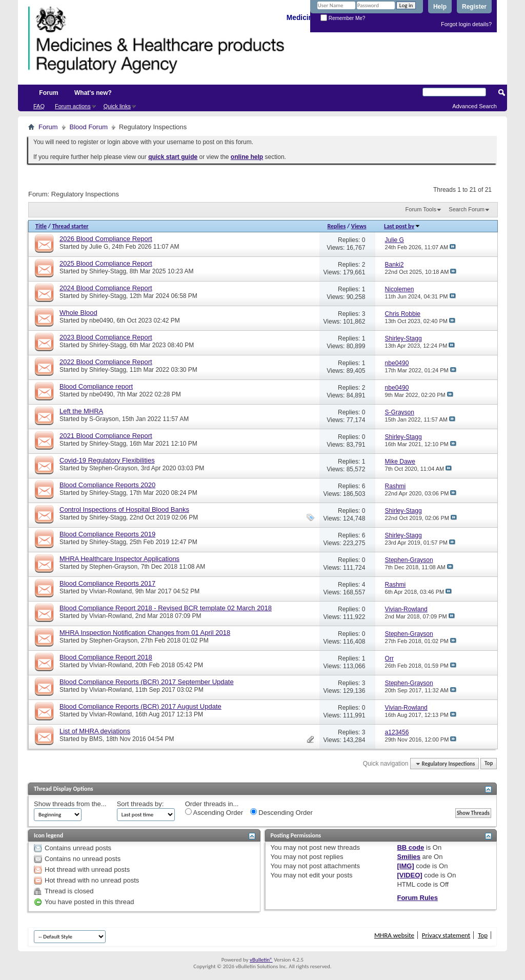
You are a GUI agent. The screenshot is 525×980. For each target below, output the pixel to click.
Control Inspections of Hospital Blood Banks (124, 509)
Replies (336, 226)
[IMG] (405, 866)
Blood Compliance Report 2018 (106, 657)
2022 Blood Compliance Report (106, 362)
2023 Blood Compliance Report (106, 337)
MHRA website (394, 935)
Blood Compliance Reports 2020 (107, 485)
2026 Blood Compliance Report (106, 239)
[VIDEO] (409, 875)
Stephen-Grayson (113, 468)
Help (440, 7)
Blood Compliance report (96, 386)
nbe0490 (101, 321)
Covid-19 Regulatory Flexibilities (107, 460)
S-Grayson (104, 419)
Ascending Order (214, 812)
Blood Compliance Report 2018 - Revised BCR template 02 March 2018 (166, 608)
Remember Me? (343, 18)
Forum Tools (421, 209)
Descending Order (281, 812)
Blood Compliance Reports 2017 (107, 583)
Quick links (117, 106)
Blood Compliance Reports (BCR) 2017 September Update (147, 682)
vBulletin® (261, 960)
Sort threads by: (140, 804)
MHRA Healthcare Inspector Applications (119, 559)
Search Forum (467, 209)
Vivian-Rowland (110, 591)
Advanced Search (474, 106)
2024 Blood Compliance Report (106, 288)
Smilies (409, 857)
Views (359, 226)
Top (489, 764)
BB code (410, 847)
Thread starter (70, 226)
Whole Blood (78, 313)
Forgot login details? (466, 24)
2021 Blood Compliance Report (106, 436)
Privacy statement (446, 935)
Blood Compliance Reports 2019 (107, 534)
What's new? (93, 93)
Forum (48, 93)
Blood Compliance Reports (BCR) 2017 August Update (140, 706)
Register (474, 7)
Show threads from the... (70, 804)
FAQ (39, 106)
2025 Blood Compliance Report (106, 263)
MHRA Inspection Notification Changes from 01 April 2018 (145, 633)
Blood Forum (89, 127)
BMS (96, 739)
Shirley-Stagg (108, 271)
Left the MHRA (81, 411)
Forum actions (73, 106)
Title (41, 226)
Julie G (99, 247)
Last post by (402, 226)
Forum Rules (417, 898)
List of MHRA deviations (95, 731)
